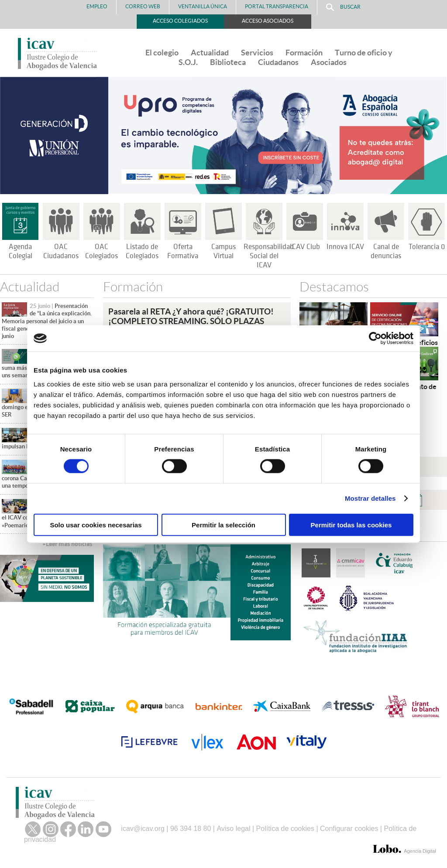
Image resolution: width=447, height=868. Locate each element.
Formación (304, 53)
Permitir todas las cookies (351, 525)
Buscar (343, 7)
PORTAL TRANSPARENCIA (277, 6)
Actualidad (210, 53)
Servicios (257, 53)
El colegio (162, 53)
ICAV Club (305, 247)
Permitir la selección (223, 525)
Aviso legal (233, 829)
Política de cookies (285, 829)
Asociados (329, 62)
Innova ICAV (345, 247)
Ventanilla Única (203, 6)
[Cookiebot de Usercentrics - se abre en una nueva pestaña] (375, 338)
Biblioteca (228, 62)
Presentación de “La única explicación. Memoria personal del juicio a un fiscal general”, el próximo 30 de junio (47, 321)
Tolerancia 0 (427, 247)
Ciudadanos (278, 62)
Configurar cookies (349, 829)
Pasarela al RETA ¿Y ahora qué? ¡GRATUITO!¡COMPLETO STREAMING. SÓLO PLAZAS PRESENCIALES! (191, 321)
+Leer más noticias (67, 544)
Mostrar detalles (370, 498)
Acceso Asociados (268, 21)
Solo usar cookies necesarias (96, 525)
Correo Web (143, 6)
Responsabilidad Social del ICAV (269, 256)
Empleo (97, 6)
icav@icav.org (143, 829)
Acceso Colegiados (180, 21)
